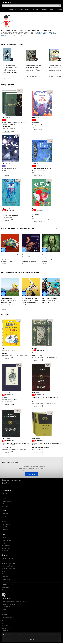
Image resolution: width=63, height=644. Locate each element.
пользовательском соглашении (16, 636)
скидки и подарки (42, 34)
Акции (4, 538)
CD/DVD (52, 10)
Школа (27, 10)
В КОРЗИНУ (6, 131)
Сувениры (60, 10)
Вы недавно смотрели (10, 462)
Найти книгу (32, 474)
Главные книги (6, 540)
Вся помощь (6, 631)
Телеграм (5, 506)
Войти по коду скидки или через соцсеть (15, 601)
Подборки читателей (8, 569)
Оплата (4, 620)
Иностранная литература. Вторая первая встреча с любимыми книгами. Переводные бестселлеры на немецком (10, 303)
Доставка (5, 623)
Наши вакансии (7, 590)
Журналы (5, 519)
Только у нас (6, 548)
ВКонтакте (5, 493)
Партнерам (5, 587)
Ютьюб (4, 498)
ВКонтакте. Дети (7, 496)
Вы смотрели (6, 607)
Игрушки (44, 10)
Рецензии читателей (8, 563)
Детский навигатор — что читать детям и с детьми (20, 272)
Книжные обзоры (7, 566)
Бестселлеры (6, 314)
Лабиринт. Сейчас (7, 558)
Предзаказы (6, 551)
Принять (32, 640)
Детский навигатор (8, 561)
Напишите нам (6, 628)
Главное (21, 10)
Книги (3, 10)
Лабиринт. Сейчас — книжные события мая (17, 229)
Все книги (5, 514)
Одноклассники (7, 501)
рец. (20, 90)
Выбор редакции (7, 85)
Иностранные (12, 10)
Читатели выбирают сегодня (12, 44)
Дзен (3, 504)
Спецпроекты (6, 579)
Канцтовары (36, 10)
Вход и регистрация (8, 604)
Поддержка (5, 625)
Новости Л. (5, 574)
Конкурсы (5, 576)
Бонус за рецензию (8, 543)
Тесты (3, 571)
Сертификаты (6, 545)
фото (20, 92)
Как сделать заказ (7, 618)
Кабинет (4, 609)
